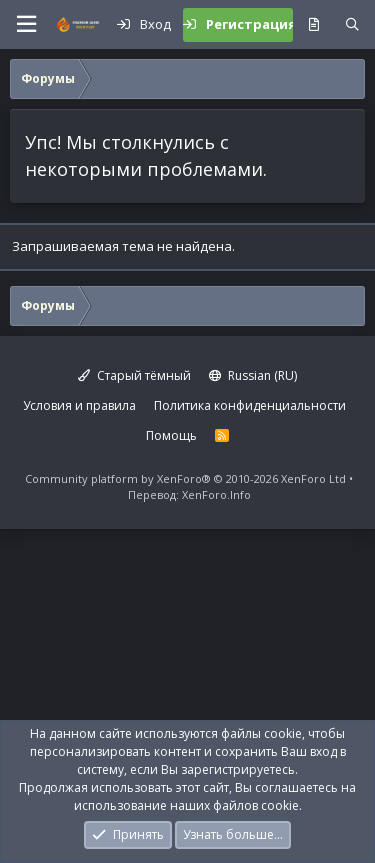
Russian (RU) (253, 375)
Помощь (171, 435)
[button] (26, 24)
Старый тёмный (134, 375)
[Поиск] (352, 25)
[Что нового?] (313, 25)
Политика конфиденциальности (250, 405)
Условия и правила (79, 405)
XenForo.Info (216, 494)
